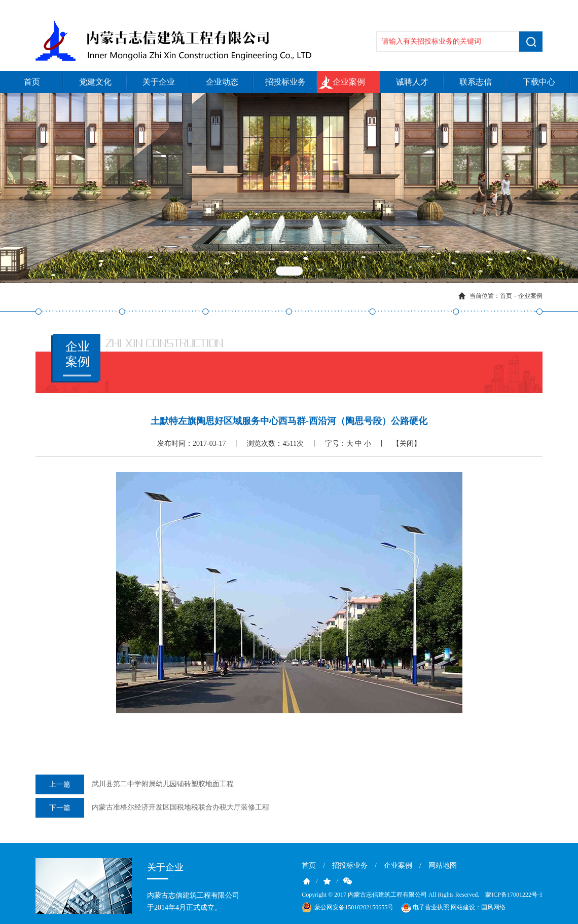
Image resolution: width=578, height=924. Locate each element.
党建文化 (95, 82)
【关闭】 (407, 444)
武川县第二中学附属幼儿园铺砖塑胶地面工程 (135, 784)
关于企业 (159, 82)
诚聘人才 (412, 82)
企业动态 (222, 82)
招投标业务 (285, 82)
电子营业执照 (424, 908)
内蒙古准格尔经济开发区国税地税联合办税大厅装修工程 (152, 808)
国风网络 (493, 907)
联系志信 (476, 82)
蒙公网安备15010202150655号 (354, 907)
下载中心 (539, 82)
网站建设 (463, 907)
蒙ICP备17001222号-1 (514, 895)
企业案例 (349, 82)
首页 (32, 82)
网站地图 (443, 865)
